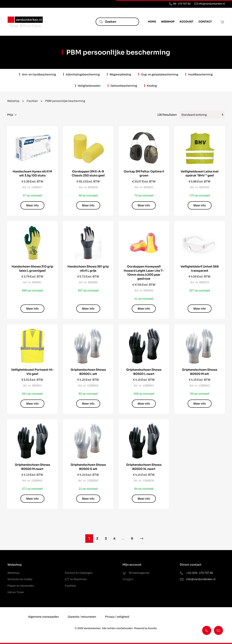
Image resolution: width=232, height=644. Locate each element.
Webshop (13, 573)
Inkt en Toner (16, 592)
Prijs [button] (12, 115)
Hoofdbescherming (200, 74)
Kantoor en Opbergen (79, 573)
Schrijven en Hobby (20, 579)
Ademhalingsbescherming (83, 74)
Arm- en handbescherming (39, 74)
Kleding (152, 86)
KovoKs (152, 628)
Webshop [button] (168, 22)
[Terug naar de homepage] (25, 22)
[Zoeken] (117, 22)
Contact (205, 22)
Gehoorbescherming (124, 86)
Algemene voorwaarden (43, 617)
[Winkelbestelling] (202, 115)
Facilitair (70, 586)
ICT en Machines (76, 579)
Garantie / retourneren (82, 617)
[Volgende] (142, 539)
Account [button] (186, 22)
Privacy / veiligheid (117, 617)
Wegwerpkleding (120, 74)
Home (152, 22)
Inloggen (128, 579)
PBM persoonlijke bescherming (118, 52)
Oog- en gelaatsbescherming (160, 74)
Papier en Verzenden (21, 586)
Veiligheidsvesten (89, 86)
